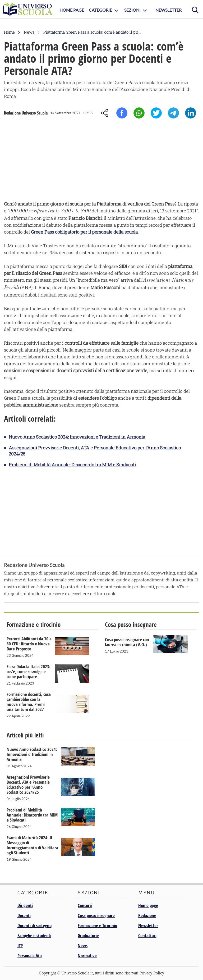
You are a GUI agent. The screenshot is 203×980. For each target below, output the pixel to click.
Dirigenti (25, 905)
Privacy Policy (152, 973)
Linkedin (191, 113)
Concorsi (85, 905)
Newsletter (169, 10)
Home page (148, 905)
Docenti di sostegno (34, 925)
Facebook (122, 113)
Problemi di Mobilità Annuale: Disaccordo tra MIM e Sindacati (72, 465)
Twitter (156, 113)
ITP (20, 945)
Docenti (24, 915)
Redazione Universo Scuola (26, 113)
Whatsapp (139, 113)
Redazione (147, 915)
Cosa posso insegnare (96, 915)
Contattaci (147, 935)
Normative (87, 956)
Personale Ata (30, 956)
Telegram (173, 113)
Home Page (72, 10)
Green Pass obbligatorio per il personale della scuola (84, 232)
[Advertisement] (101, 162)
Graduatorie (88, 935)
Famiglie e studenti (34, 935)
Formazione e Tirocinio (97, 925)
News (83, 945)
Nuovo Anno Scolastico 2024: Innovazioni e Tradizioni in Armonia (77, 437)
